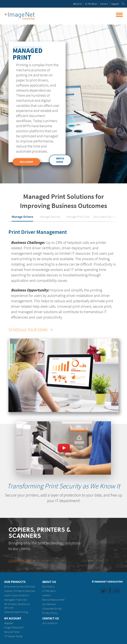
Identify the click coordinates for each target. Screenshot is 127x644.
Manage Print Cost (78, 217)
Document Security (106, 217)
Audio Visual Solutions (16, 595)
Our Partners (49, 604)
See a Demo (26, 162)
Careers (104, 4)
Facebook (110, 591)
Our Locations (50, 623)
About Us (49, 582)
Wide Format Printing (16, 612)
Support (115, 4)
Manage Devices (50, 217)
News (91, 4)
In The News (49, 591)
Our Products (15, 582)
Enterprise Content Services (20, 587)
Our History (48, 587)
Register (9, 623)
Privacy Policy (50, 613)
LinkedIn (117, 591)
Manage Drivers (22, 217)
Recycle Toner (12, 632)
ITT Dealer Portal (13, 636)
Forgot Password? (14, 627)
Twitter (103, 591)
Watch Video (60, 160)
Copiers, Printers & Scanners (20, 591)
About (78, 4)
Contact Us (51, 618)
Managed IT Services (15, 600)
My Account (13, 618)
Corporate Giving (52, 609)
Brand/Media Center (54, 600)
